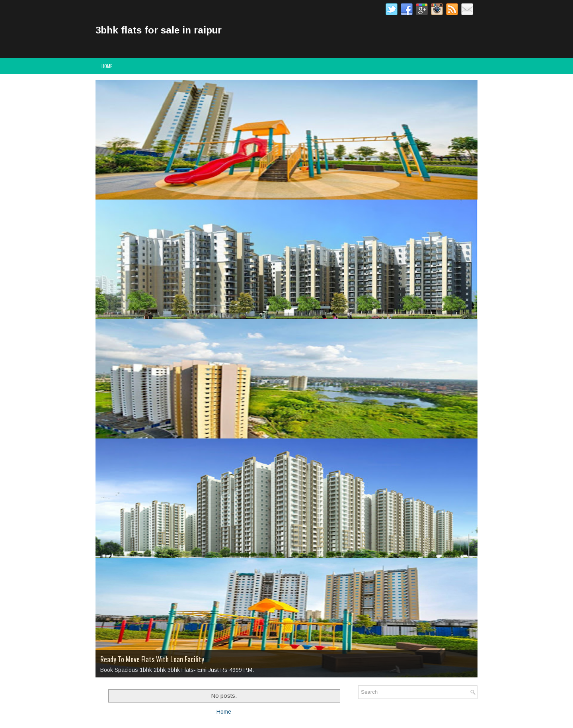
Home (107, 66)
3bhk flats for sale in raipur (159, 30)
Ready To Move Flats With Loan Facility (152, 659)
